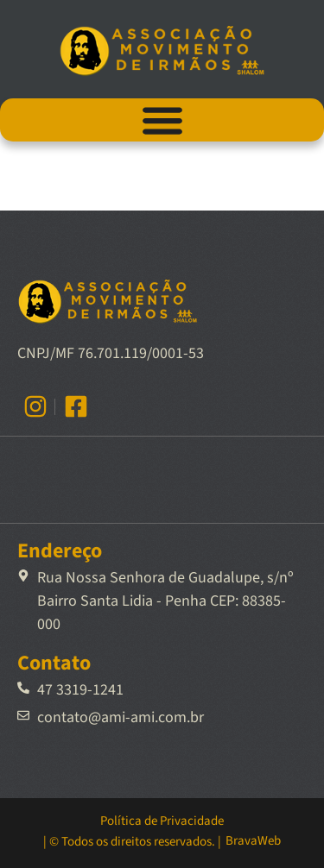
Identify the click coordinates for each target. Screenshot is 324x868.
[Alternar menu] (162, 120)
